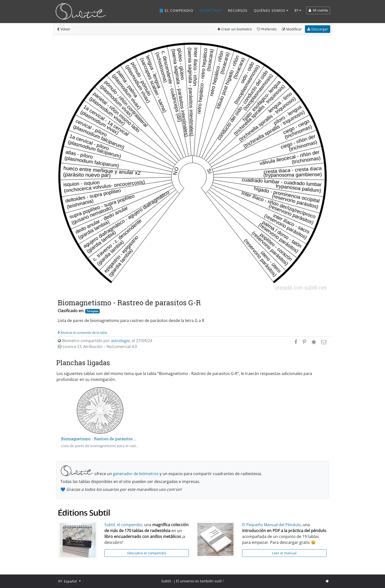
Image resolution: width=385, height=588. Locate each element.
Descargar (318, 29)
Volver (64, 29)
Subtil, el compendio (123, 525)
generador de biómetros (136, 474)
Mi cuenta (318, 10)
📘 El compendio (176, 10)
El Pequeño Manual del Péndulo (271, 525)
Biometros (211, 10)
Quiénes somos (270, 10)
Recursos (238, 10)
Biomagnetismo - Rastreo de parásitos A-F (101, 439)
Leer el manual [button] (284, 553)
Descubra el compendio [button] (147, 553)
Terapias (92, 311)
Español (68, 581)
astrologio (120, 341)
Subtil (166, 581)
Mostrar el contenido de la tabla (82, 333)
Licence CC (97, 347)
